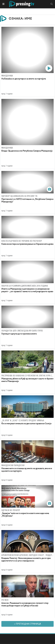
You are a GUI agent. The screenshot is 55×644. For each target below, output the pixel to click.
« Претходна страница (27, 624)
